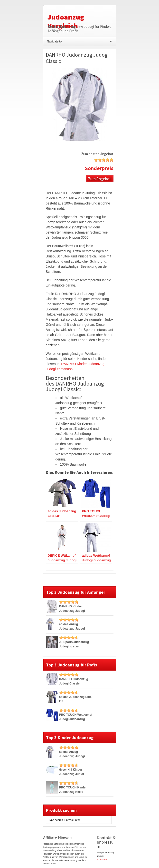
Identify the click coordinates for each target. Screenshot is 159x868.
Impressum (102, 859)
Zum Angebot (100, 179)
